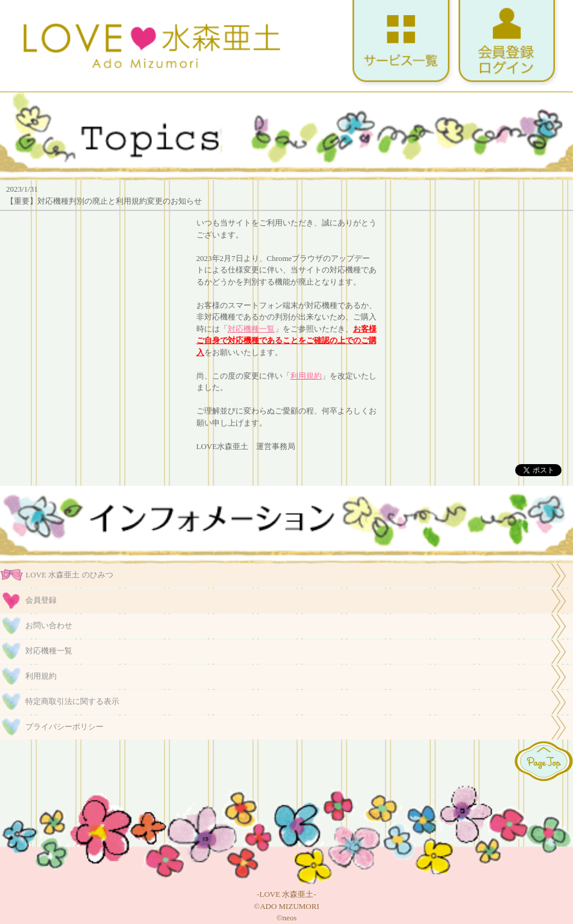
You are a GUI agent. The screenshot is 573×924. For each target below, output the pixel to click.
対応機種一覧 (251, 329)
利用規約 (306, 376)
